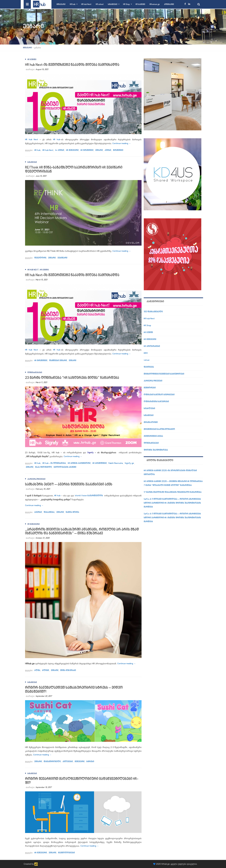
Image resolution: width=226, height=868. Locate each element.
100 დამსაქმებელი (153, 312)
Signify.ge (129, 463)
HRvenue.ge (155, 4)
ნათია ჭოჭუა (72, 512)
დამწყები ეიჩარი (58, 361)
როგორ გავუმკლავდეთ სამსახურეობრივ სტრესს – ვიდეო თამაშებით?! (74, 690)
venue (147, 360)
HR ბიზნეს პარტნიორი (79, 463)
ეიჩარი (99, 150)
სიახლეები (149, 409)
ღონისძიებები (35, 373)
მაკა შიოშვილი (43, 467)
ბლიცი (46, 670)
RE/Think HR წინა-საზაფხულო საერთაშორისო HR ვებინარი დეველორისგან (74, 170)
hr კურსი (60, 150)
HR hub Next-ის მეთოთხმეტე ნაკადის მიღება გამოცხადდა (72, 65)
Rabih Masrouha (116, 463)
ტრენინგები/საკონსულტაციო (159, 429)
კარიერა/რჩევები (36, 479)
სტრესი (90, 762)
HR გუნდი (32, 60)
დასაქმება (49, 512)
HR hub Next (86, 4)
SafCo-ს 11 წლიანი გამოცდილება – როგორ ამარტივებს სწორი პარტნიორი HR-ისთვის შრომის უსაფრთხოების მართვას (172, 503)
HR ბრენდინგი (100, 463)
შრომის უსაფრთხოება (156, 450)
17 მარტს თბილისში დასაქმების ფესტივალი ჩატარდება (173, 492)
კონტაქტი (169, 4)
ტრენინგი (118, 150)
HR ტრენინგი (87, 150)
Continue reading (122, 144)
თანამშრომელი (52, 762)
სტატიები (113, 4)
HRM (146, 353)
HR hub (73, 4)
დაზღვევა (149, 367)
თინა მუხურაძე (68, 670)
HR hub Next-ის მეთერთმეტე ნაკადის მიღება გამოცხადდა (72, 275)
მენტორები (150, 388)
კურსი (108, 150)
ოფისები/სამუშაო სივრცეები (159, 395)
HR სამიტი (140, 4)
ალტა (37, 670)
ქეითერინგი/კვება (153, 436)
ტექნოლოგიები (66, 853)
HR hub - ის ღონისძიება (54, 463)
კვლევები (68, 762)
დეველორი (40, 258)
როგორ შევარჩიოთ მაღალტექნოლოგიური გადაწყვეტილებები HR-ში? (82, 781)
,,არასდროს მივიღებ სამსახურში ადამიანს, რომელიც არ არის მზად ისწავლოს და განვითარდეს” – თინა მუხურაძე (82, 532)
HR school (100, 4)
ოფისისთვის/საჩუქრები (156, 402)
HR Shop (126, 4)
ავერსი (38, 512)
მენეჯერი (80, 762)
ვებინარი (62, 258)
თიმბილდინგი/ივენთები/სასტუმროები (164, 374)
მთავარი (61, 4)
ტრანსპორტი (151, 422)
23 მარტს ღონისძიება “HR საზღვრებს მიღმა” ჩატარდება (72, 378)
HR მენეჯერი (72, 150)
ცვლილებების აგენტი (65, 467)
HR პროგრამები (152, 346)
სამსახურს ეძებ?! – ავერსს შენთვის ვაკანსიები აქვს (69, 484)
